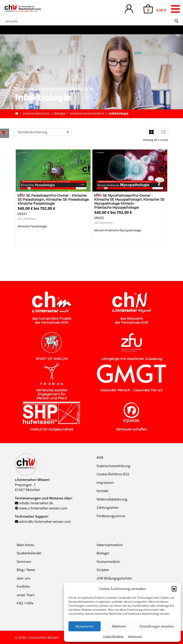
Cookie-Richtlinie (113, 636)
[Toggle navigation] (175, 9)
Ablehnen (119, 626)
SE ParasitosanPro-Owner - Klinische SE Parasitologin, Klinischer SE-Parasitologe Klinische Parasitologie (53, 199)
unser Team (26, 595)
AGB (100, 457)
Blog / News (26, 570)
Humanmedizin (108, 561)
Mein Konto (25, 545)
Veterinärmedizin (110, 545)
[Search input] (89, 21)
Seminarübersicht (36, 113)
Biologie (60, 113)
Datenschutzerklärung (113, 466)
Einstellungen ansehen (157, 626)
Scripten (103, 570)
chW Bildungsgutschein (114, 578)
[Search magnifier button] (177, 21)
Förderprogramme (111, 516)
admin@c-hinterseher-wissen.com (45, 521)
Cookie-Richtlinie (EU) (113, 474)
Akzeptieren (85, 626)
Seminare (24, 561)
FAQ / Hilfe (25, 603)
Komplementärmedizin (87, 113)
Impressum (135, 636)
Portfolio (23, 586)
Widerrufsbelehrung (112, 499)
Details (27, 241)
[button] (174, 589)
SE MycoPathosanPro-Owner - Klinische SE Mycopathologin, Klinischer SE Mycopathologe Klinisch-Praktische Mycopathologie (129, 201)
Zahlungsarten (108, 507)
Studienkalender (29, 553)
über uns (23, 578)
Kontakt (102, 491)
